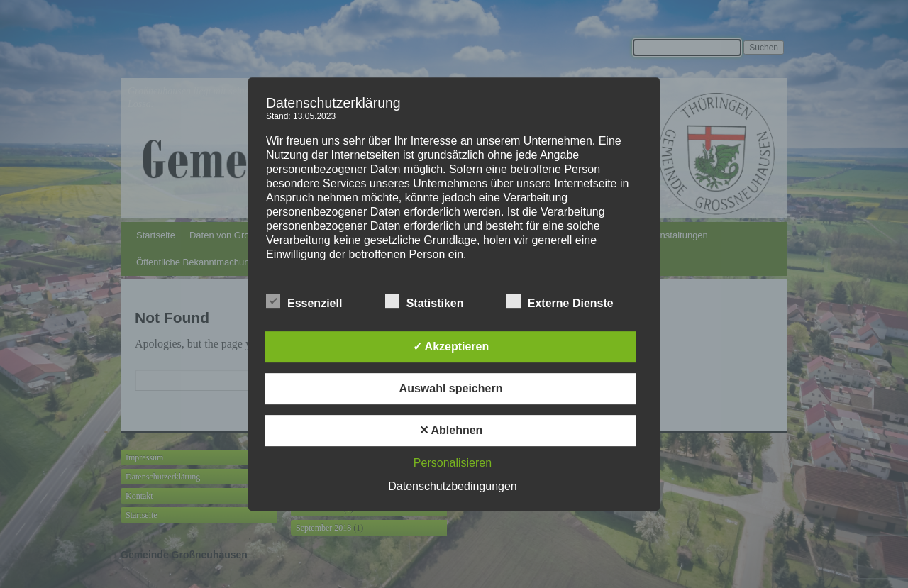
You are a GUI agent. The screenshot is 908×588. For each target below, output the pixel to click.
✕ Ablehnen (451, 430)
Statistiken (425, 301)
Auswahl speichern (451, 388)
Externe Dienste (560, 301)
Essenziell (304, 301)
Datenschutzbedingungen (452, 486)
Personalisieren (453, 463)
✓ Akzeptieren (451, 346)
